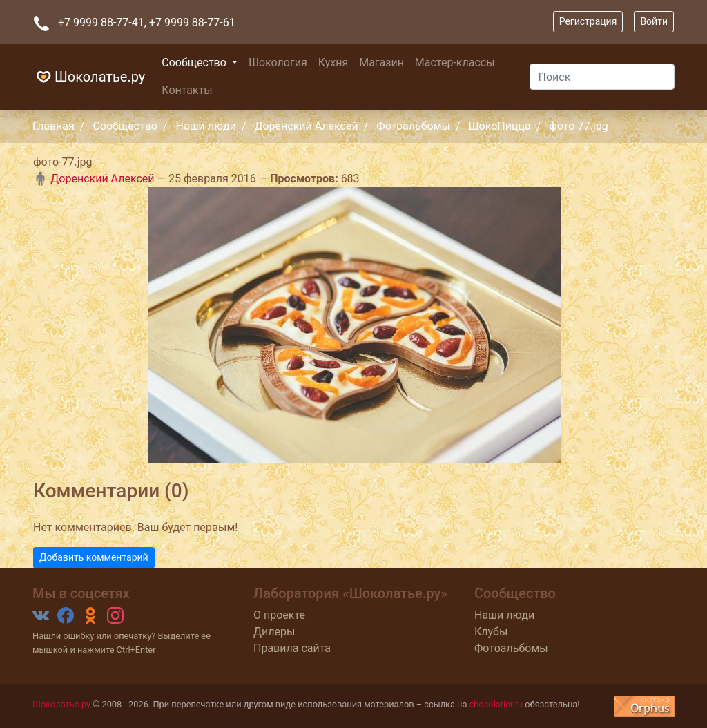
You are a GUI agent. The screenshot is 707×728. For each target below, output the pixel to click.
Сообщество (195, 63)
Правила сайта (292, 648)
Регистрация (588, 21)
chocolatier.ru (496, 704)
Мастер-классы (455, 63)
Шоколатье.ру (89, 77)
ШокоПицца (500, 126)
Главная (54, 126)
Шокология (278, 63)
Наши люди (206, 126)
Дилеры (274, 632)
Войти (654, 21)
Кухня (333, 63)
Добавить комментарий (94, 557)
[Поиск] (602, 77)
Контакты (187, 90)
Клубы (491, 632)
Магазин (381, 63)
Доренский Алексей (306, 126)
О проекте (279, 615)
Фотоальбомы (413, 126)
